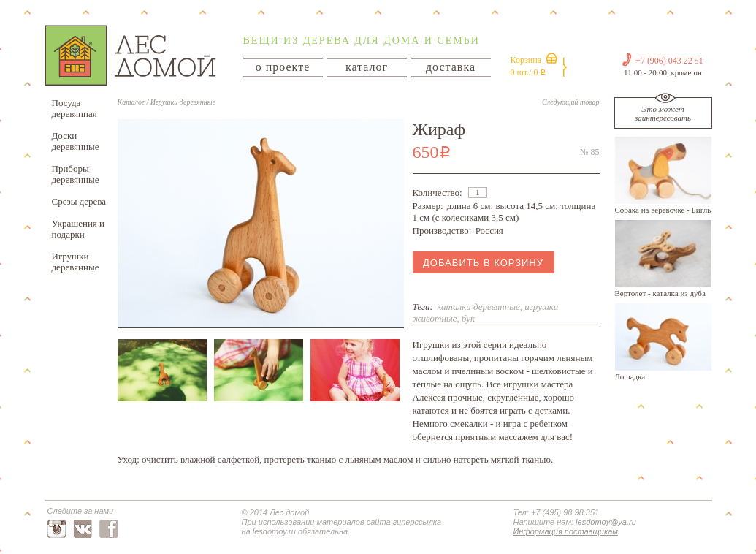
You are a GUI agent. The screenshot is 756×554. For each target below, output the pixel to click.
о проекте (283, 67)
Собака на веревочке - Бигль (663, 210)
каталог (367, 67)
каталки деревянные (478, 307)
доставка (451, 67)
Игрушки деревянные (76, 262)
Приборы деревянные (76, 174)
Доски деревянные (76, 141)
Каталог (131, 102)
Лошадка (630, 376)
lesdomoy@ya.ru (606, 522)
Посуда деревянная (75, 108)
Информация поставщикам (566, 531)
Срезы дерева (79, 201)
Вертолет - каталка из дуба (660, 293)
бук (468, 318)
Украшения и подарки (79, 229)
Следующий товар (570, 102)
